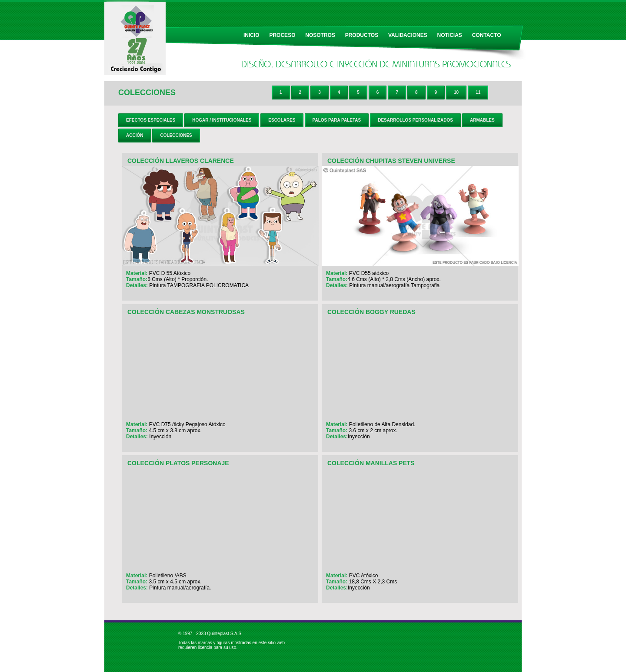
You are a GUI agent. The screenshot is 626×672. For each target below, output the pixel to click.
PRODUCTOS (362, 35)
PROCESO (282, 35)
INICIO (251, 35)
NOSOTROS (320, 35)
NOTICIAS (450, 35)
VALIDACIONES (408, 35)
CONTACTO (487, 35)
